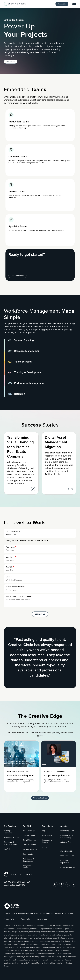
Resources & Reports (47, 841)
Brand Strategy (29, 831)
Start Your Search (67, 856)
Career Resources (68, 867)
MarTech (7, 849)
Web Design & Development (28, 860)
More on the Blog (40, 798)
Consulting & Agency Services (11, 843)
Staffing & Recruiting (8, 832)
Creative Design (29, 835)
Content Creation (29, 845)
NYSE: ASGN (67, 913)
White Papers (47, 835)
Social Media (28, 854)
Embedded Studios (11, 838)
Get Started (11, 62)
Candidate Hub (41, 540)
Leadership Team (67, 831)
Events (44, 847)
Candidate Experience (65, 862)
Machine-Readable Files (46, 963)
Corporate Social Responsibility (67, 837)
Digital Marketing (29, 840)
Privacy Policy (9, 919)
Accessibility (26, 919)
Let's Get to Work (17, 276)
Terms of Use (42, 919)
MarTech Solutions (30, 850)
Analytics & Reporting (27, 867)
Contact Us (62, 4)
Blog (43, 831)
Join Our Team (66, 842)
